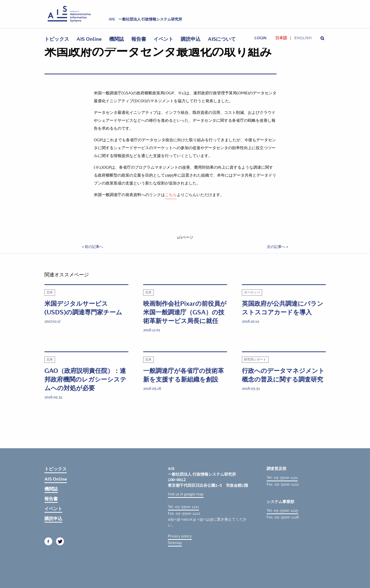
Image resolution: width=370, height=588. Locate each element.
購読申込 (191, 39)
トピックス (57, 39)
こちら (171, 195)
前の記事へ (94, 247)
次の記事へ (276, 247)
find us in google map (186, 494)
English (303, 38)
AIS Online (89, 39)
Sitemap (175, 543)
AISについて (222, 39)
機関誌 (117, 39)
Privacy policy (180, 536)
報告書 (139, 39)
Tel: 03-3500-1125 (282, 510)
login (260, 38)
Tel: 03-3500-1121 (183, 507)
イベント (163, 39)
